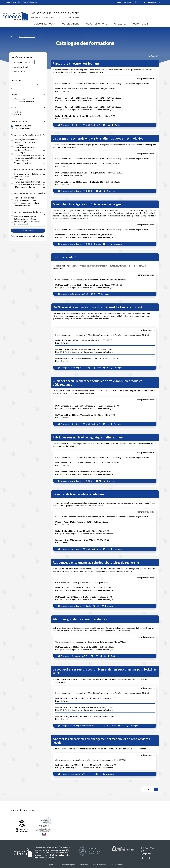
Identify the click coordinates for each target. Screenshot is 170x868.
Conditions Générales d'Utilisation (93, 865)
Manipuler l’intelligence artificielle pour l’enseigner (88, 204)
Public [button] (14, 94)
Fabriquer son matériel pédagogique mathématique (88, 437)
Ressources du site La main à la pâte (28, 280)
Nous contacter (116, 865)
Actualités (121, 24)
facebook (140, 2)
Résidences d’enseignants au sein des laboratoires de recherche (96, 562)
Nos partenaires (141, 24)
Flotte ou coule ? (64, 257)
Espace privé (52, 865)
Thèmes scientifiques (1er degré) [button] (26, 151)
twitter (138, 2)
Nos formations (71, 24)
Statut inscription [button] (19, 132)
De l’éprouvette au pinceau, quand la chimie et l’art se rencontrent (98, 307)
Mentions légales (68, 865)
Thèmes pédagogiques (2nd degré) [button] (27, 249)
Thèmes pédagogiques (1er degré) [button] (27, 225)
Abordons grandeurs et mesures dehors (80, 619)
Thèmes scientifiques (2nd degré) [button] (26, 196)
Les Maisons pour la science (123, 2)
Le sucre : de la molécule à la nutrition (78, 494)
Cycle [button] (14, 111)
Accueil (14, 37)
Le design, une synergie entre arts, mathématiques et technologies (98, 138)
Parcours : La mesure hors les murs (76, 63)
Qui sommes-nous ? (45, 24)
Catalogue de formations (27, 37)
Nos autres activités (97, 24)
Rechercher (28, 274)
